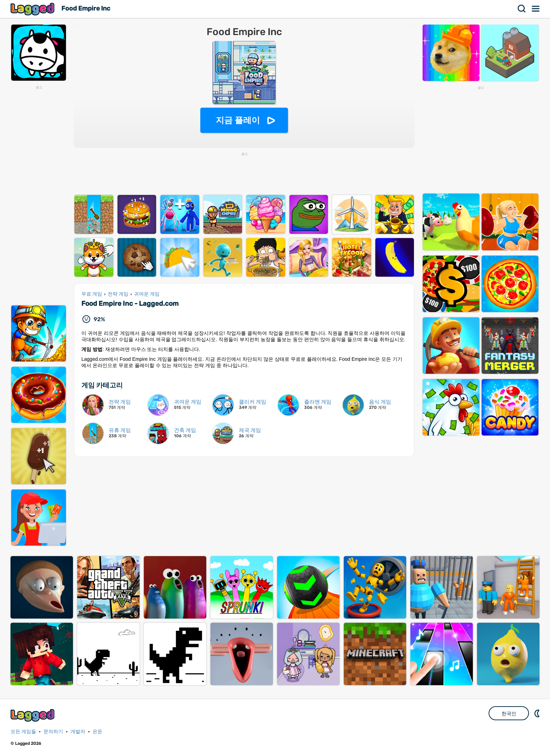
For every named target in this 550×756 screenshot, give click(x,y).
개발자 (78, 732)
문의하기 (53, 732)
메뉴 (536, 9)
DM (538, 713)
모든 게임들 (23, 732)
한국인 (509, 714)
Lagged (33, 9)
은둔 (98, 732)
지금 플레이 (238, 120)
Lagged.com (33, 715)
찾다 (522, 9)
